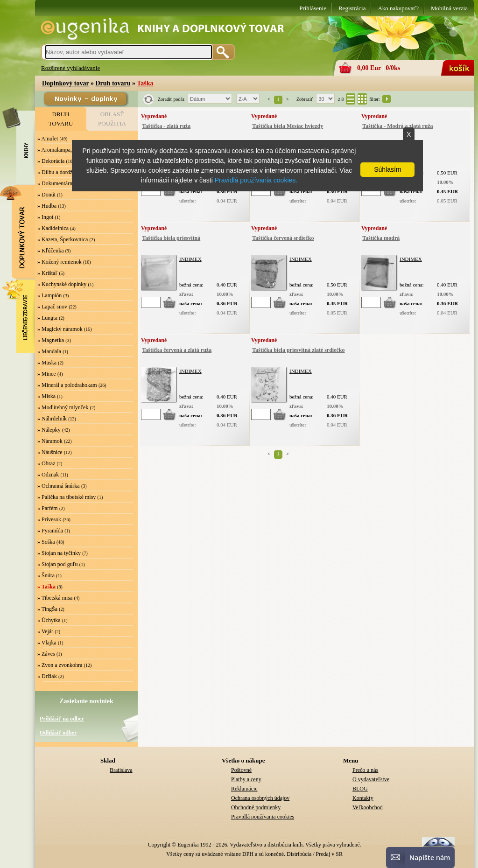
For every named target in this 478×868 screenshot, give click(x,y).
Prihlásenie (313, 8)
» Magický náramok (60, 329)
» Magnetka (51, 340)
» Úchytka (49, 620)
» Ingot (45, 217)
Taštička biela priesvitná (171, 238)
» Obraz (46, 463)
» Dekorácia (51, 161)
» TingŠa (47, 609)
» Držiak (47, 676)
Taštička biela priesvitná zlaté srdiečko (298, 350)
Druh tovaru (113, 83)
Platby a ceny (246, 779)
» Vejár (45, 631)
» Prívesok (49, 519)
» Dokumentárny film (62, 183)
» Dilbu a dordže (56, 172)
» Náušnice (50, 452)
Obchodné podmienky (256, 807)
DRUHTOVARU (61, 119)
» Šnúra (46, 575)
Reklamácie (244, 789)
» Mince (47, 374)
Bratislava (121, 770)
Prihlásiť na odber (62, 719)
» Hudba (47, 206)
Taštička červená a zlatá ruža (177, 350)
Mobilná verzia (449, 8)
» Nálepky (49, 430)
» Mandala (49, 351)
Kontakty (363, 798)
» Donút (46, 195)
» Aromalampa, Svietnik (65, 150)
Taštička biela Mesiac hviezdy (288, 126)
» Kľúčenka (51, 251)
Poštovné (241, 770)
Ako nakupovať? (398, 8)
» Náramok (50, 441)
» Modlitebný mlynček (63, 407)
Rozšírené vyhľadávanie (70, 68)
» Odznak (48, 475)
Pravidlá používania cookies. (256, 180)
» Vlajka (47, 643)
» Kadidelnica (53, 228)
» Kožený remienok (60, 262)
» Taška (46, 587)
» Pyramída (50, 531)
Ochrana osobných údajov (260, 798)
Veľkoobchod (368, 807)
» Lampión (49, 295)
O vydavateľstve (371, 779)
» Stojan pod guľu (58, 564)
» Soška (46, 542)
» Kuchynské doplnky (62, 284)
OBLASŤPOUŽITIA (112, 119)
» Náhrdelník (52, 419)
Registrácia (352, 8)
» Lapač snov (52, 307)
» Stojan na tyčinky (59, 553)
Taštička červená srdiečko (283, 238)
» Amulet (48, 139)
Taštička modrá (381, 238)
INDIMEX (190, 259)
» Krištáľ (47, 273)
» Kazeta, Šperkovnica (63, 239)
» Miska (46, 396)
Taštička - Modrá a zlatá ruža (397, 126)
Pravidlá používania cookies (263, 817)
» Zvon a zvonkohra (60, 665)
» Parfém (48, 508)
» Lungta (47, 318)
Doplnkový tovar (65, 83)
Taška (145, 83)
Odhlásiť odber (58, 733)
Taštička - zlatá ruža (166, 126)
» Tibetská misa (55, 598)
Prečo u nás (365, 770)
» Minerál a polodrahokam (67, 385)
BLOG (360, 789)
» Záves (46, 654)
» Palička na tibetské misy (67, 497)
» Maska (47, 363)
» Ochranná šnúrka (59, 486)
